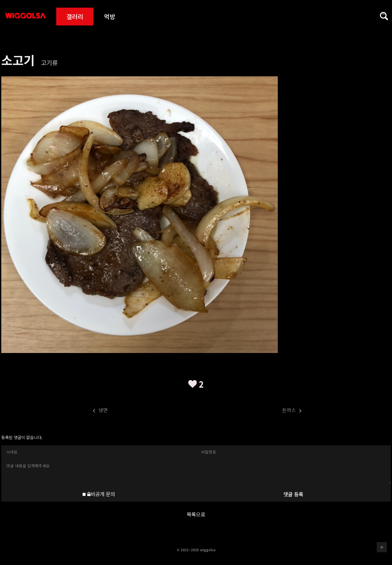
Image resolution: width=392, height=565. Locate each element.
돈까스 (249, 411)
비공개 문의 (101, 494)
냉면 (54, 411)
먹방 (110, 16)
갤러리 (75, 16)
